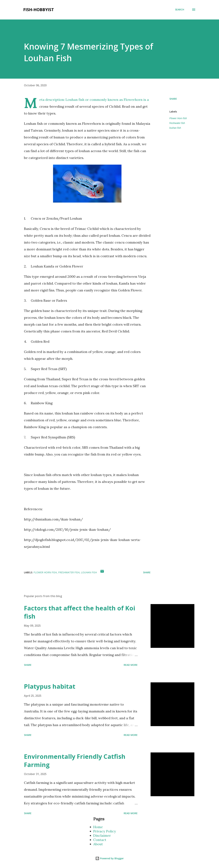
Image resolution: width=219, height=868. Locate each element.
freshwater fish (177, 123)
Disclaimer (102, 835)
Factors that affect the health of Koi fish (80, 612)
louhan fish (175, 128)
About (98, 844)
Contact (100, 840)
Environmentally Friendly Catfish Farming (75, 761)
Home (98, 827)
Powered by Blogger (109, 858)
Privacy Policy (105, 831)
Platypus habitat (50, 686)
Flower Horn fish (178, 118)
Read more (131, 665)
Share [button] (173, 99)
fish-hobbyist (39, 9)
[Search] (180, 10)
